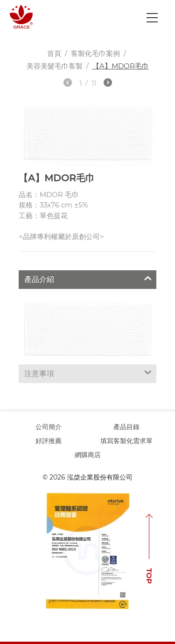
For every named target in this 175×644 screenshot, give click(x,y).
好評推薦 (49, 441)
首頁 (54, 53)
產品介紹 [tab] (88, 278)
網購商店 (88, 455)
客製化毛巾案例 (95, 53)
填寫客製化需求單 (126, 441)
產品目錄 (126, 427)
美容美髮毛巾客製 (55, 66)
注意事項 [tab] (88, 372)
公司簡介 (49, 427)
